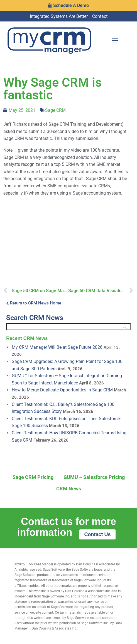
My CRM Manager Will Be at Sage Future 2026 (57, 347)
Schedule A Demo (68, 5)
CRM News (69, 489)
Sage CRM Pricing (33, 477)
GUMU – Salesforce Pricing (94, 477)
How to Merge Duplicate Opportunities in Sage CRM (62, 390)
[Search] (68, 327)
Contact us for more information (67, 527)
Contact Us (97, 534)
